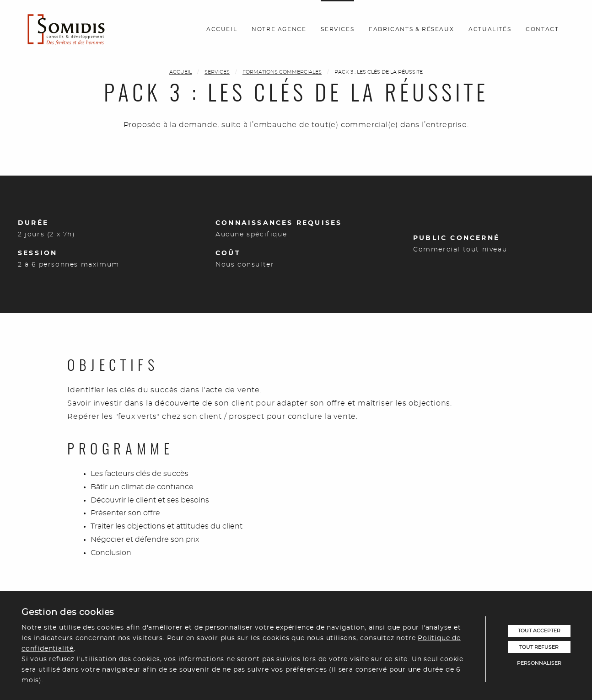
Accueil (222, 29)
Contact (542, 29)
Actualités (490, 29)
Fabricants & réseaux (411, 29)
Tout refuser (539, 647)
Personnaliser (539, 663)
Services (337, 29)
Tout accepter (539, 631)
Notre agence (279, 29)
